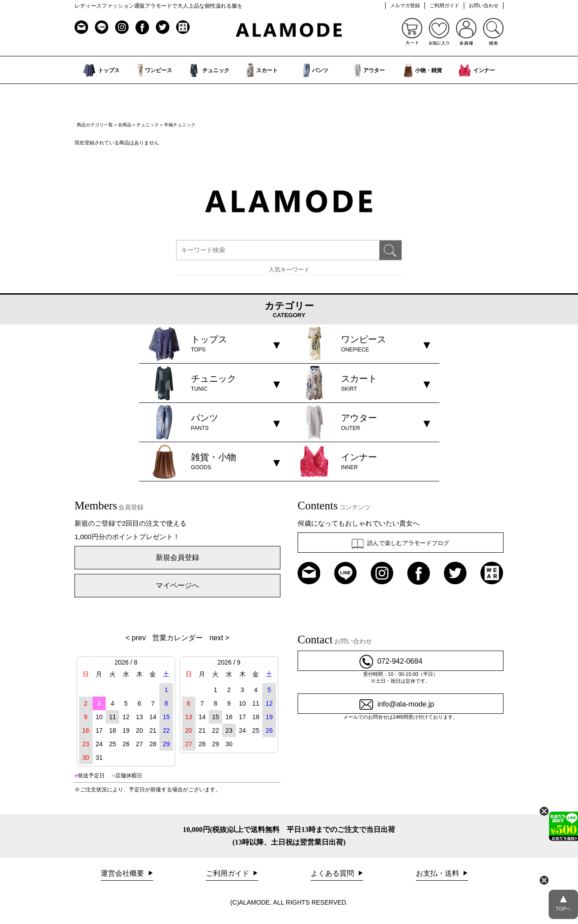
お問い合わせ (484, 5)
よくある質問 (333, 873)
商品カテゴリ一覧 (95, 125)
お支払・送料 (438, 873)
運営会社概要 (123, 873)
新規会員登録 (177, 557)
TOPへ (563, 901)
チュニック (148, 125)
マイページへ (177, 585)
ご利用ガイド (444, 5)
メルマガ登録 (405, 5)
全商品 (125, 125)
